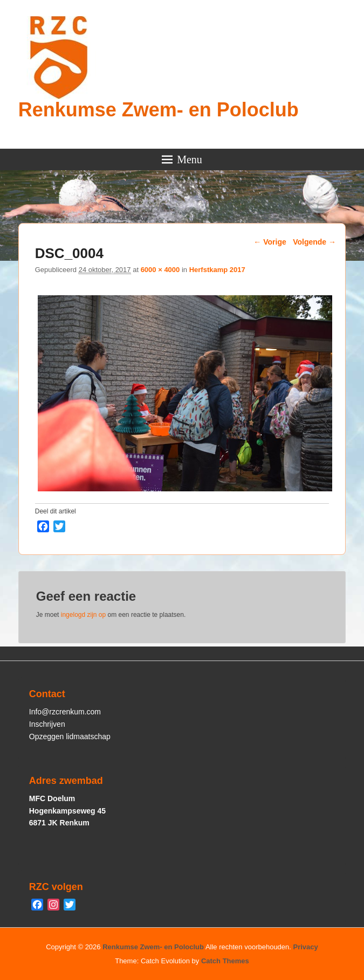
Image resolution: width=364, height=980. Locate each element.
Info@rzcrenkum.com (65, 712)
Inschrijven (47, 724)
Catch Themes (225, 961)
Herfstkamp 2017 (217, 270)
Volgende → (314, 242)
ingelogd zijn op (83, 615)
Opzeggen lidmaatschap (70, 736)
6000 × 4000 (160, 270)
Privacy (306, 947)
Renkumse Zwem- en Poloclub (159, 110)
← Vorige (270, 242)
